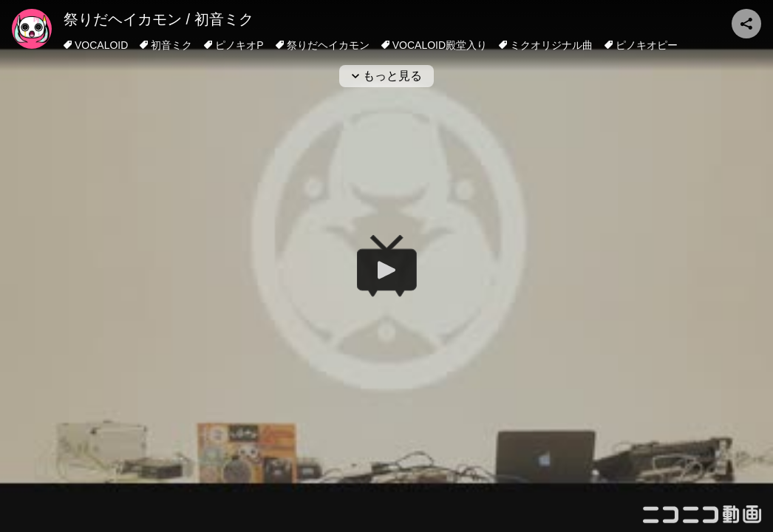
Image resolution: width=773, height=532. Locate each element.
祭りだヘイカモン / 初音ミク (159, 19)
